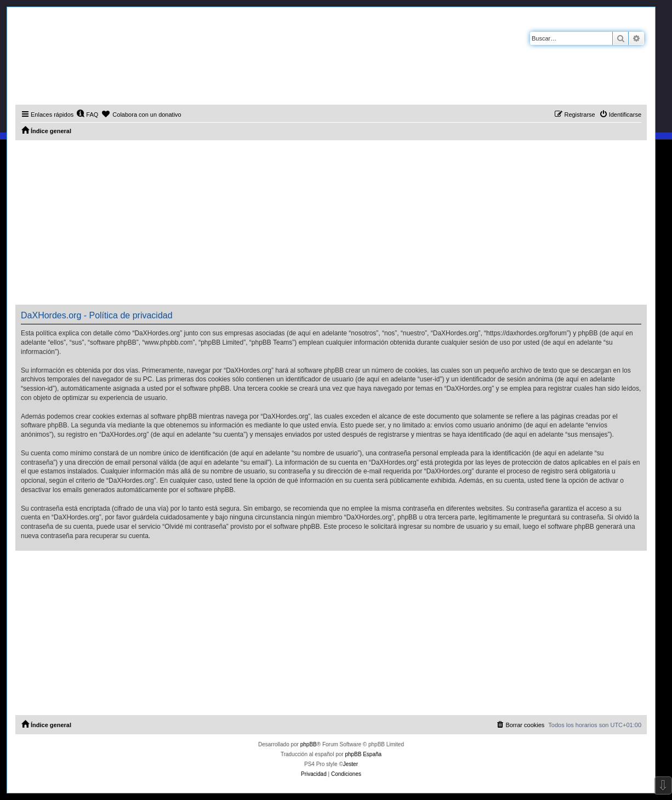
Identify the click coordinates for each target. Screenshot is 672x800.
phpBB (309, 744)
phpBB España (363, 754)
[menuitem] (87, 115)
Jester (351, 764)
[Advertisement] (331, 222)
